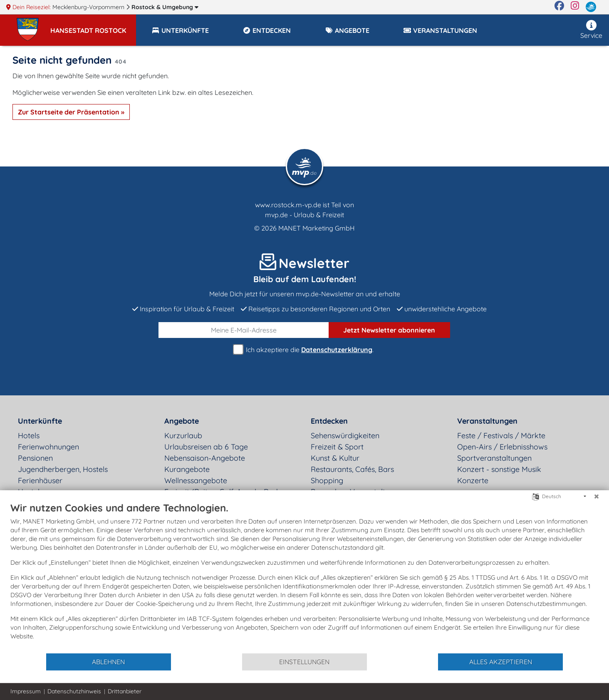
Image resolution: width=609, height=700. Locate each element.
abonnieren (389, 330)
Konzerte (473, 480)
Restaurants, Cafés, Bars (352, 469)
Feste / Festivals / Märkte (501, 436)
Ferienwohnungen (48, 447)
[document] (304, 577)
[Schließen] (597, 496)
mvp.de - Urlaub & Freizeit (304, 215)
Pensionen (35, 458)
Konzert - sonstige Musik (499, 469)
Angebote (182, 421)
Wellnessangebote (196, 480)
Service (591, 30)
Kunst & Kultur (335, 458)
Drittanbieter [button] (125, 691)
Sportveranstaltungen (494, 458)
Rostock (165, 7)
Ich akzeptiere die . (304, 350)
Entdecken (329, 421)
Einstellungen (304, 662)
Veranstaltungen (487, 421)
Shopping (327, 480)
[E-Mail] (244, 330)
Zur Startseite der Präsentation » (71, 112)
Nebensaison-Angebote (205, 458)
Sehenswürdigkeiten (345, 436)
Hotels (29, 436)
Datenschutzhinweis (74, 691)
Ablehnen (108, 662)
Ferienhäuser (40, 480)
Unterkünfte (40, 421)
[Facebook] (559, 7)
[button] (93, 27)
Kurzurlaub (183, 436)
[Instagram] (575, 7)
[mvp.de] (591, 7)
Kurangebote (187, 469)
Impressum (26, 691)
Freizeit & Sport (337, 447)
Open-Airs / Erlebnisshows (502, 447)
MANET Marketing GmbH (317, 228)
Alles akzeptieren (501, 662)
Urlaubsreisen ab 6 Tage (206, 447)
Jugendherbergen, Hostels (63, 469)
